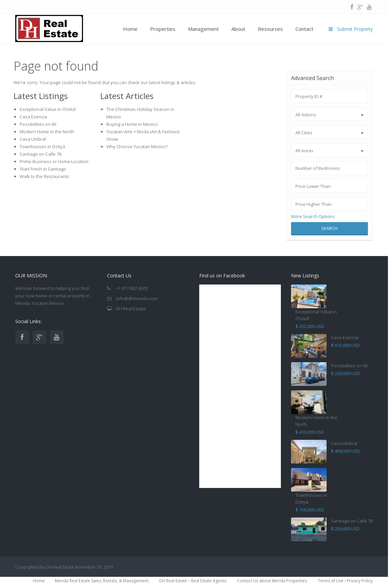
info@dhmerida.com (137, 298)
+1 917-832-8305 (132, 288)
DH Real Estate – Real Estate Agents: (193, 581)
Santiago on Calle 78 (40, 154)
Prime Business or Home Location (54, 161)
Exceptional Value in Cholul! (48, 109)
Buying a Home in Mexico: (132, 124)
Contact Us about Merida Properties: (272, 581)
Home (130, 29)
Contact (304, 29)
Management (203, 29)
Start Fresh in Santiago (43, 169)
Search (329, 228)
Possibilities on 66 (38, 124)
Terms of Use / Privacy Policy (345, 581)
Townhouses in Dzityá (42, 146)
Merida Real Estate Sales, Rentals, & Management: (102, 581)
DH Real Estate (131, 309)
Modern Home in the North (47, 132)
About (238, 29)
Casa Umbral (33, 139)
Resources (270, 29)
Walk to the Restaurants (44, 176)
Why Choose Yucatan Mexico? (137, 146)
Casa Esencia (33, 117)
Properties (163, 29)
